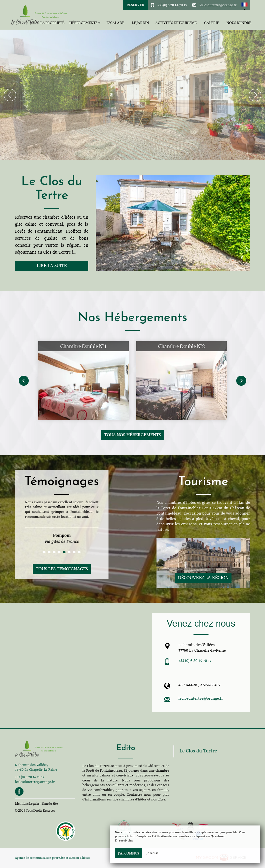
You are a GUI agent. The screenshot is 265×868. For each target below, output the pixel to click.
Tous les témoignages (62, 568)
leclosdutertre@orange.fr (218, 5)
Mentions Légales (27, 803)
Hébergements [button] (85, 23)
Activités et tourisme (176, 23)
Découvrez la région (203, 577)
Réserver (135, 5)
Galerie (211, 23)
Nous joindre (239, 23)
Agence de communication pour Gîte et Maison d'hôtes (52, 858)
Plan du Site (50, 803)
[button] (244, 5)
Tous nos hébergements (132, 434)
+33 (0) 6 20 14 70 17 (172, 5)
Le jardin (140, 23)
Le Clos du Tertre (198, 751)
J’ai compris (128, 853)
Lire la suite (52, 265)
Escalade (115, 23)
